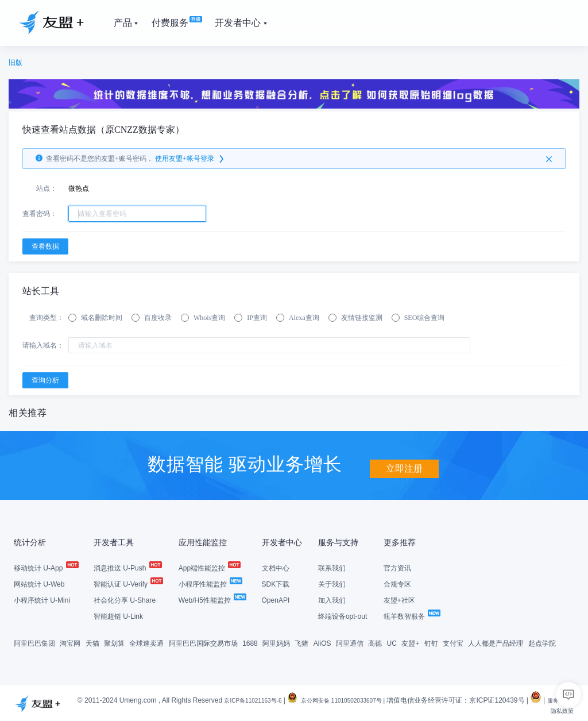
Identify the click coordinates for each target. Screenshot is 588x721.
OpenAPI (276, 599)
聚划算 (114, 642)
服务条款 (527, 710)
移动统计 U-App (46, 567)
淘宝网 (70, 642)
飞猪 (301, 642)
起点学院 (542, 642)
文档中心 (276, 567)
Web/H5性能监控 (212, 599)
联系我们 (332, 567)
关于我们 (332, 583)
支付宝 (453, 642)
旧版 (16, 63)
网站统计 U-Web (39, 583)
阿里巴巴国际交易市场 (203, 642)
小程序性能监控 (210, 583)
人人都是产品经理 (496, 642)
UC (392, 642)
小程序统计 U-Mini (42, 599)
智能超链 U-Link (118, 615)
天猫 (92, 642)
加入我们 (332, 599)
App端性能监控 (209, 567)
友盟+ (410, 642)
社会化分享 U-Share (125, 599)
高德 (375, 642)
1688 (250, 642)
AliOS (322, 642)
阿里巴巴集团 (34, 642)
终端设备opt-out (343, 615)
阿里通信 (350, 642)
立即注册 (404, 463)
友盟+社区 (399, 599)
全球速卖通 (146, 642)
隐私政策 (560, 710)
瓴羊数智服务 (411, 615)
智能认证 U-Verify (128, 583)
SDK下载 (276, 583)
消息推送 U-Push (127, 567)
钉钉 (431, 642)
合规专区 (397, 583)
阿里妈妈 (276, 642)
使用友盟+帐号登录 (190, 159)
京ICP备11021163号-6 (258, 699)
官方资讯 (397, 567)
